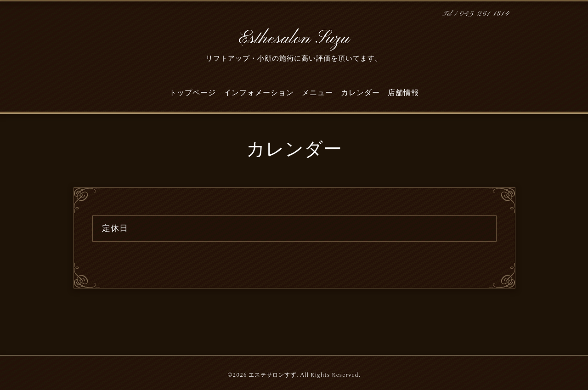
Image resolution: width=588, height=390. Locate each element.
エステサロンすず (272, 375)
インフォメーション (259, 93)
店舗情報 (403, 93)
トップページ (192, 93)
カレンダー (360, 93)
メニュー (317, 93)
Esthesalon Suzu (294, 39)
